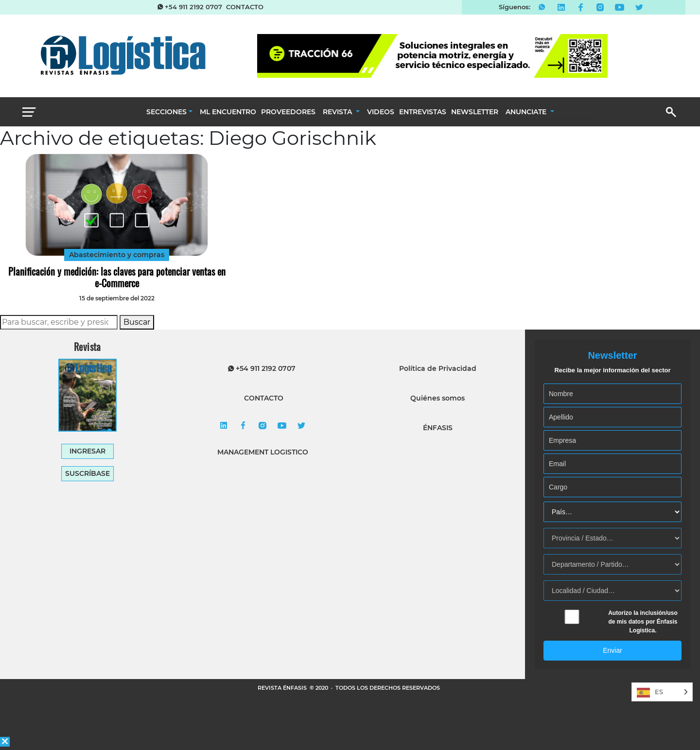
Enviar (612, 650)
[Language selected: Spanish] (662, 692)
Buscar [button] (137, 322)
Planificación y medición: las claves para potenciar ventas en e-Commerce (117, 277)
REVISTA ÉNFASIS (283, 688)
